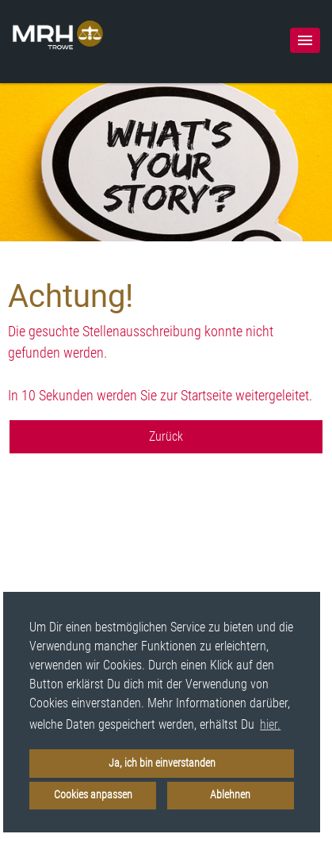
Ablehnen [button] (230, 795)
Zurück (166, 436)
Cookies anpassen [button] (93, 795)
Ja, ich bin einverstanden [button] (162, 763)
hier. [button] (270, 724)
